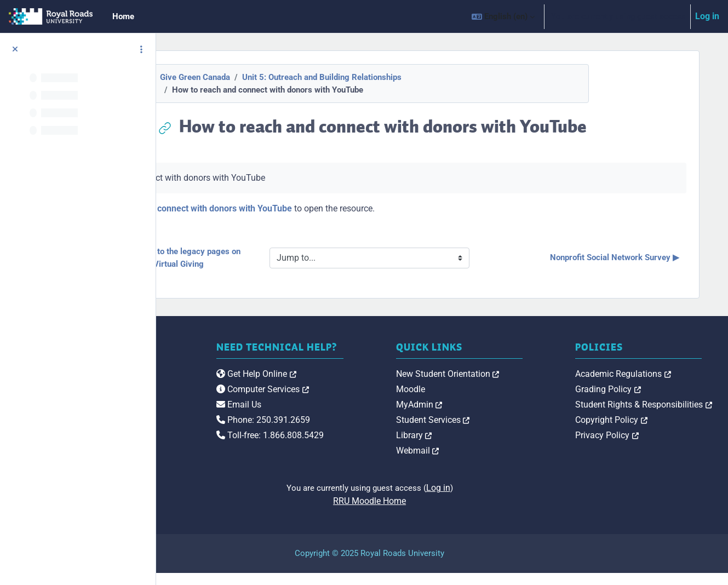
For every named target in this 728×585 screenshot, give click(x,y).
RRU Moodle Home (442, 513)
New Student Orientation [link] (520, 385)
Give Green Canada (267, 77)
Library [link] (486, 447)
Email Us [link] (348, 428)
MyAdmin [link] (492, 416)
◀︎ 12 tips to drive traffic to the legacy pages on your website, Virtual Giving (271, 258)
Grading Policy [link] (644, 401)
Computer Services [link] (372, 412)
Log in (707, 16)
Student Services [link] (505, 431)
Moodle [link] (483, 401)
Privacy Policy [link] (643, 447)
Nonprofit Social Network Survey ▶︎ (620, 257)
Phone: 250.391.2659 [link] (372, 443)
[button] (503, 16)
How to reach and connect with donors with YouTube (328, 208)
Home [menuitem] (123, 16)
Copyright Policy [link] (647, 431)
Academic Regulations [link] (659, 385)
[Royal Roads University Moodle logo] (228, 407)
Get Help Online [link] (365, 397)
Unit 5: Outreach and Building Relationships (394, 77)
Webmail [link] (490, 462)
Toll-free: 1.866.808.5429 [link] (379, 458)
